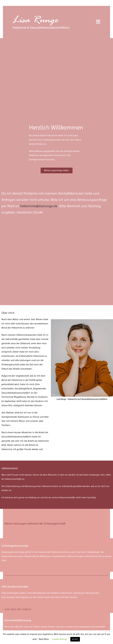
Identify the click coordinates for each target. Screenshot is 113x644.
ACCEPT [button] (75, 639)
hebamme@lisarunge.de (39, 206)
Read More (44, 639)
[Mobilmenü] (98, 22)
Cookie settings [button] (60, 639)
